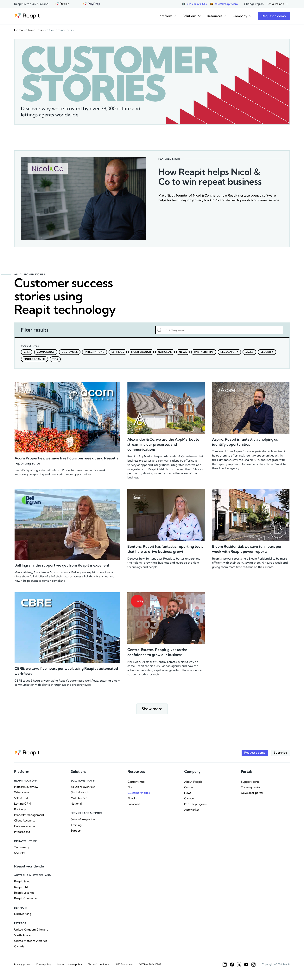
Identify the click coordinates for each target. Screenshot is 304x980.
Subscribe (134, 804)
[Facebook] (232, 965)
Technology (22, 847)
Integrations (22, 832)
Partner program (195, 804)
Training (76, 825)
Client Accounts (25, 821)
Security (19, 853)
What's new (22, 792)
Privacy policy (22, 964)
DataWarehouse (25, 826)
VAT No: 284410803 (150, 964)
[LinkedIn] (225, 965)
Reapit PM (21, 887)
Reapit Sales (22, 881)
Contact (190, 787)
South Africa (22, 935)
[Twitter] (239, 965)
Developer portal (252, 793)
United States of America (31, 941)
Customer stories (139, 793)
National (76, 804)
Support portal (251, 782)
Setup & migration (83, 819)
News (188, 793)
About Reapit (193, 782)
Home (19, 30)
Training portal (251, 787)
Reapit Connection (26, 898)
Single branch (80, 792)
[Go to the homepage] (27, 16)
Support (76, 831)
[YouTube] (246, 965)
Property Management (29, 815)
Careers (189, 798)
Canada (19, 946)
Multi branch (79, 798)
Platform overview (26, 787)
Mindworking (23, 914)
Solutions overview (83, 787)
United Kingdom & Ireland (31, 930)
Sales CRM (21, 798)
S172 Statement (124, 964)
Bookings (20, 809)
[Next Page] (152, 709)
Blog (130, 787)
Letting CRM (23, 804)
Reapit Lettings (24, 893)
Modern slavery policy (70, 964)
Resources (36, 30)
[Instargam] (253, 965)
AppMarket (192, 810)
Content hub (136, 782)
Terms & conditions (99, 964)
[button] (278, 4)
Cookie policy (44, 964)
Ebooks (132, 798)
